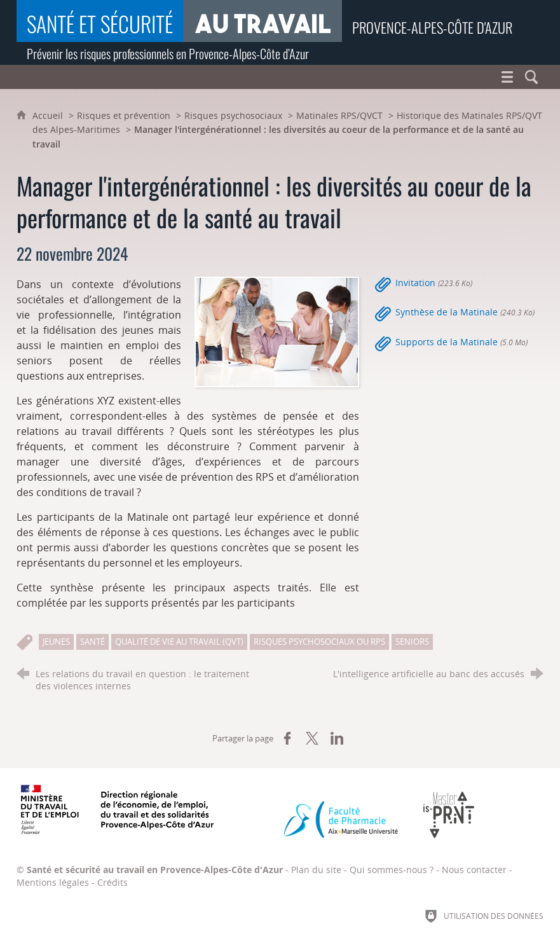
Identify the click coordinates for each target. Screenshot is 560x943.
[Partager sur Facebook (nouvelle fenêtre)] (287, 738)
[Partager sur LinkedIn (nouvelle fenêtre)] (337, 738)
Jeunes (56, 642)
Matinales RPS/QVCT (339, 115)
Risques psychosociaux (233, 115)
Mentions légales (53, 882)
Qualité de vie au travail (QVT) (179, 642)
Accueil (49, 115)
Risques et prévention (124, 115)
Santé (92, 642)
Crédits (113, 882)
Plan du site (316, 870)
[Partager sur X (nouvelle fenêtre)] (312, 738)
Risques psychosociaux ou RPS (319, 642)
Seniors (412, 642)
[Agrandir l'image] (277, 331)
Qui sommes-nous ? (392, 870)
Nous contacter (474, 870)
